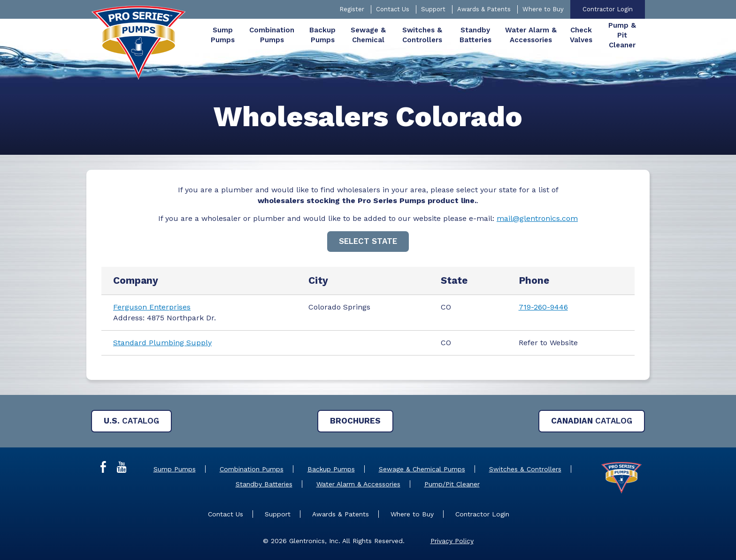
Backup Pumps (331, 469)
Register (352, 9)
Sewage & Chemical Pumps (422, 469)
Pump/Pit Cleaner (452, 484)
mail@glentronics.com (537, 218)
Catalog (131, 421)
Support (433, 9)
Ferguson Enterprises (152, 307)
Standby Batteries (264, 484)
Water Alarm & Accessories (358, 484)
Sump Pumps (175, 469)
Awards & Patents (484, 9)
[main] (368, 244)
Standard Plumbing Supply (162, 343)
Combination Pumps (252, 469)
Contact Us (393, 9)
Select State (368, 241)
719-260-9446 (543, 307)
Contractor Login (608, 9)
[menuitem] (223, 35)
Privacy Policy (452, 541)
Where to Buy (543, 9)
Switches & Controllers (525, 469)
